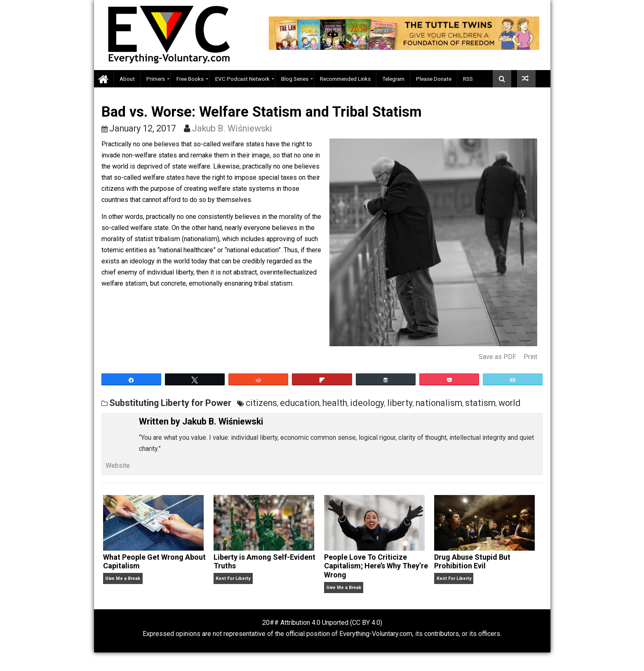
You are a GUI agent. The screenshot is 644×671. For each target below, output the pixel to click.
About (127, 79)
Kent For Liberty (233, 578)
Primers (156, 79)
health (335, 403)
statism (480, 403)
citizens (261, 403)
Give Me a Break (123, 578)
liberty (400, 403)
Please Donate (434, 79)
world (510, 403)
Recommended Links (345, 79)
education (300, 403)
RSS (468, 79)
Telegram (393, 79)
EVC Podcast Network (242, 79)
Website (118, 466)
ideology (367, 403)
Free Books (190, 79)
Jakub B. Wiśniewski (232, 128)
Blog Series (295, 79)
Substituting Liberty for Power (170, 403)
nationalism (439, 403)
